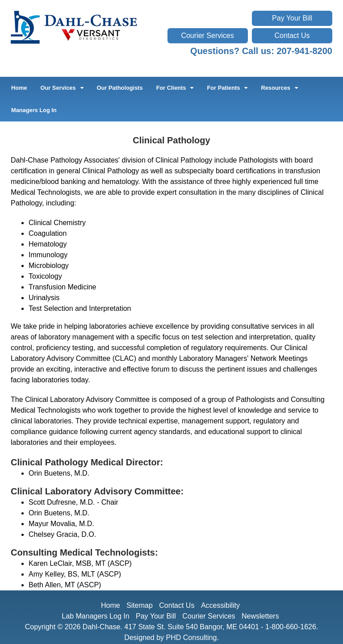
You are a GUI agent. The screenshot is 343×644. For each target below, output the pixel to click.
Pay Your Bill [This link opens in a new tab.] (292, 18)
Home (19, 88)
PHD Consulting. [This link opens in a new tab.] (192, 638)
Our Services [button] (62, 88)
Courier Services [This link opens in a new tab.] (207, 36)
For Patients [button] (227, 88)
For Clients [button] (175, 88)
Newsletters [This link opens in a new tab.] (260, 616)
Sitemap (140, 605)
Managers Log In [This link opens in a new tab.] (34, 110)
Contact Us (292, 36)
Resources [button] (279, 88)
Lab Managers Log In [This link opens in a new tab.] (95, 616)
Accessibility (220, 605)
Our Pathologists (120, 88)
